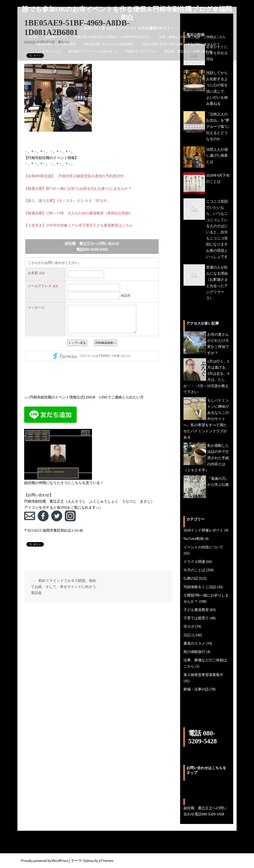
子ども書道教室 (196, 610)
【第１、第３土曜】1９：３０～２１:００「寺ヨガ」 (67, 201)
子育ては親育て (196, 618)
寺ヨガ (189, 626)
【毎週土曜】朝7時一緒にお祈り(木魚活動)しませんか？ (180, 44)
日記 (187, 635)
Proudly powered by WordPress (45, 861)
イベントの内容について (203, 547)
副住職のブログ (56, 37)
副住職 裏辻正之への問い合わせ (188, 51)
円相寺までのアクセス (142, 51)
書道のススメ (194, 643)
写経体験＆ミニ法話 (200, 587)
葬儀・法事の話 (196, 689)
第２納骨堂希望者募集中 (203, 675)
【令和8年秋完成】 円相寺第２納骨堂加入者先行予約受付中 (74, 176)
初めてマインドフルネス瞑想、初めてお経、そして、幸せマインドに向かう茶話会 (64, 587)
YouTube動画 (194, 538)
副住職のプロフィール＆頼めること (94, 51)
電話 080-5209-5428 (204, 737)
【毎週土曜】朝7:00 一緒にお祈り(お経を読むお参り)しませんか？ (78, 188)
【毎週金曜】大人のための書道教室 (108, 44)
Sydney (88, 861)
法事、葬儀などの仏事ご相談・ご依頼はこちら (192, 37)
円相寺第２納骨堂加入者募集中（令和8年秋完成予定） (113, 37)
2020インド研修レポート (203, 530)
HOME (33, 37)
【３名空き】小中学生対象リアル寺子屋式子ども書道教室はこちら (78, 225)
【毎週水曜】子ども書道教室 (55, 44)
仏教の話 (191, 578)
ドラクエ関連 (194, 562)
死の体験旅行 (194, 652)
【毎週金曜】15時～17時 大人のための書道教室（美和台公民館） (78, 213)
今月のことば (52, 51)
